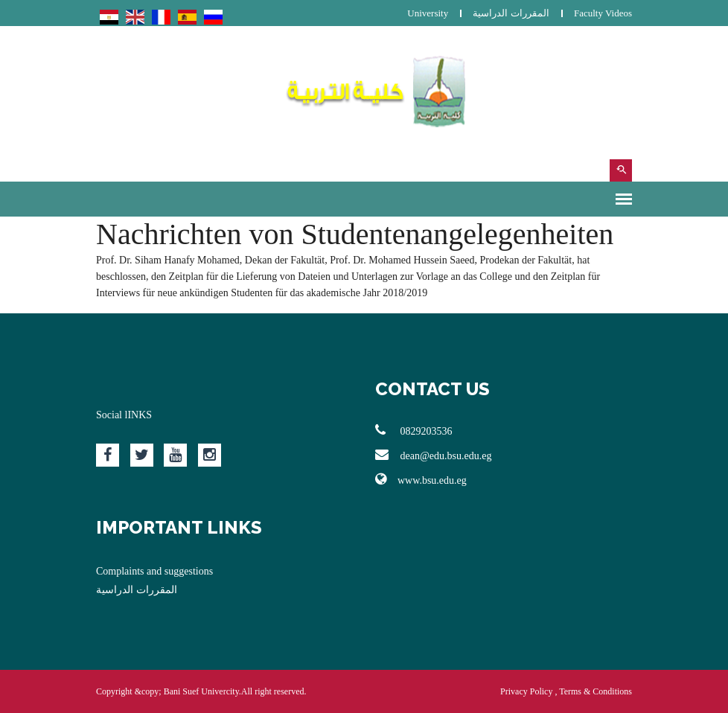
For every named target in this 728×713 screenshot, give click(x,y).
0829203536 (414, 430)
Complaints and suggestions (154, 571)
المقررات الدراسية (511, 13)
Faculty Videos (603, 13)
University (428, 13)
